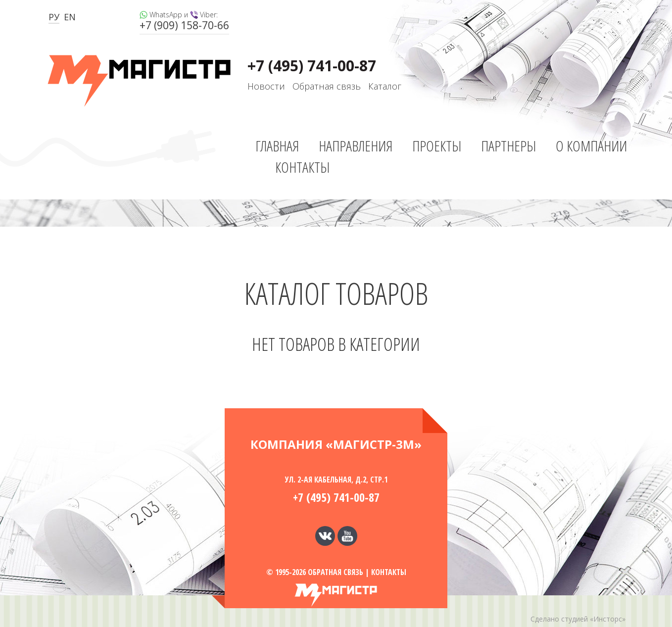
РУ (54, 17)
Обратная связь (327, 86)
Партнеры (508, 146)
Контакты (302, 167)
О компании (591, 146)
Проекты (437, 146)
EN (70, 17)
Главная (277, 146)
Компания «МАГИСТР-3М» (336, 444)
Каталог (385, 86)
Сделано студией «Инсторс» (578, 619)
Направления (356, 146)
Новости (266, 86)
